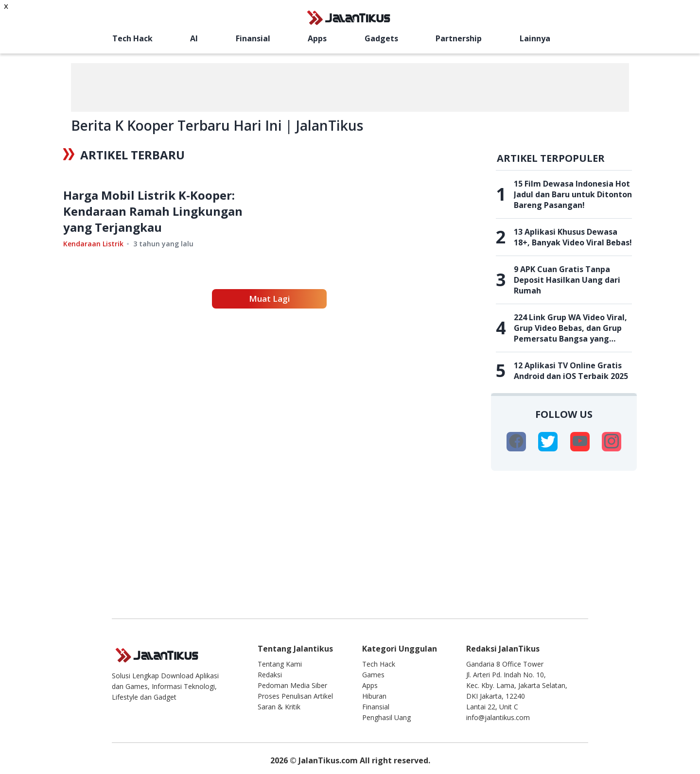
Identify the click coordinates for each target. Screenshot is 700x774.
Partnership (459, 38)
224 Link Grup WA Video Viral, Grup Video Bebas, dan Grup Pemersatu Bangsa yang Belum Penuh (570, 328)
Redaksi (270, 675)
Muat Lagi (269, 381)
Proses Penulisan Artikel (295, 696)
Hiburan (374, 696)
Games (373, 675)
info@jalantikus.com (498, 717)
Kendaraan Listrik (93, 327)
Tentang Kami (280, 664)
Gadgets (381, 38)
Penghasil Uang (386, 717)
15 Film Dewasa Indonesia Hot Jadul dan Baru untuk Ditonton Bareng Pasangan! (573, 194)
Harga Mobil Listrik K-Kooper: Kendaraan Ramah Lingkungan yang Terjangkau (153, 294)
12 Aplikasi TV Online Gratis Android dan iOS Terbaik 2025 (571, 371)
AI (194, 38)
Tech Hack (132, 38)
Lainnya (535, 38)
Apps (317, 38)
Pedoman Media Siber (292, 685)
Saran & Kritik (279, 707)
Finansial (253, 38)
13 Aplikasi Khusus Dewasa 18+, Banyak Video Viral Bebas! (573, 237)
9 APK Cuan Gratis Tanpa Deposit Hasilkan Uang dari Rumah (567, 280)
